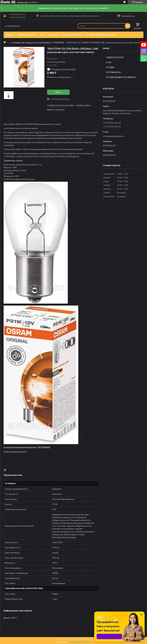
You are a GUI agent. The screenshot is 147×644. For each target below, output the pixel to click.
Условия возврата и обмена (101, 35)
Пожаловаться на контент (80, 642)
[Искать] (128, 26)
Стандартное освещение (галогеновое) (31, 42)
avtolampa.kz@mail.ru (113, 136)
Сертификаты (113, 72)
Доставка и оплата (73, 35)
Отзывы (110, 67)
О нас (43, 35)
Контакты (54, 35)
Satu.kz (87, 639)
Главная (10, 35)
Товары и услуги (26, 35)
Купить (58, 92)
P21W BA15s (58, 42)
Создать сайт (23, 2)
